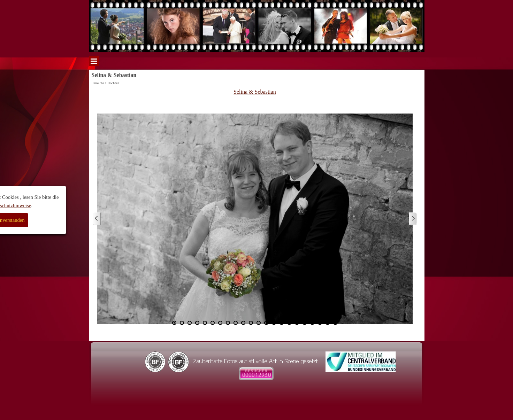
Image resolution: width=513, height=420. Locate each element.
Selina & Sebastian (255, 92)
